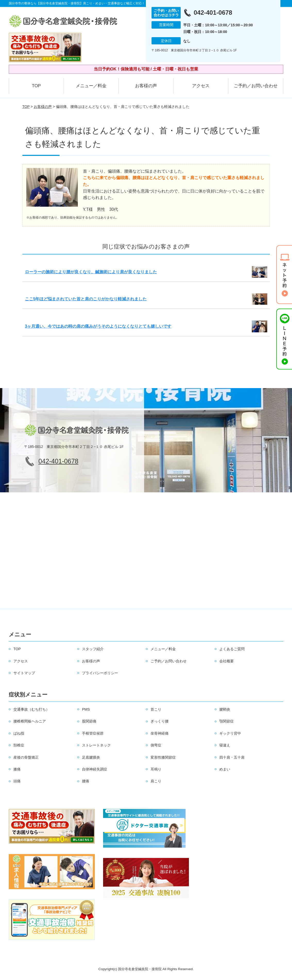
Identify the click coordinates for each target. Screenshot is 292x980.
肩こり (156, 781)
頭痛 (17, 781)
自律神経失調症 (95, 769)
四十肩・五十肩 (232, 757)
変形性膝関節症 (163, 757)
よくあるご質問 (232, 649)
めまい (225, 769)
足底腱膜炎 (91, 757)
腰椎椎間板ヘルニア (30, 721)
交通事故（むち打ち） (31, 709)
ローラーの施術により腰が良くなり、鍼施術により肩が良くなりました (91, 272)
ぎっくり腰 (160, 721)
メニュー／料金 (91, 86)
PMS (86, 709)
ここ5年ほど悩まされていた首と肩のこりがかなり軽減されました (86, 299)
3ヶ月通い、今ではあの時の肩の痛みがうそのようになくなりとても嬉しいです (98, 326)
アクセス (201, 86)
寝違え (225, 745)
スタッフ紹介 (93, 649)
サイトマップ (24, 673)
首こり (156, 709)
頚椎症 (19, 745)
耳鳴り (156, 769)
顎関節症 (227, 721)
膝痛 (17, 769)
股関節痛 (89, 721)
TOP (36, 86)
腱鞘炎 (225, 709)
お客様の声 (146, 86)
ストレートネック (96, 745)
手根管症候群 (93, 733)
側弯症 (156, 745)
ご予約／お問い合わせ (256, 86)
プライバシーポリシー (100, 673)
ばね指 (19, 733)
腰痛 (86, 781)
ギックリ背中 (230, 733)
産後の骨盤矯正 (26, 757)
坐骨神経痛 (160, 733)
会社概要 (227, 661)
